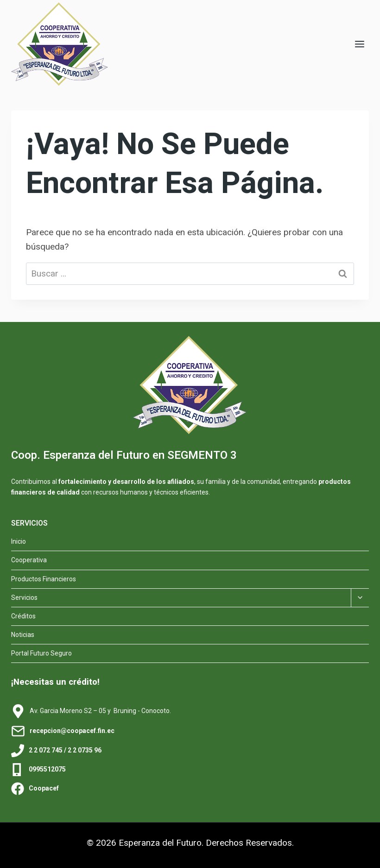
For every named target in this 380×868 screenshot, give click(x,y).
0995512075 (47, 769)
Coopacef (44, 788)
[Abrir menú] (359, 44)
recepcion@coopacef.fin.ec (72, 731)
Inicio (19, 541)
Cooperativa (29, 560)
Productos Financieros (44, 579)
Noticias (23, 635)
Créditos (23, 616)
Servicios (24, 598)
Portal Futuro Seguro (41, 653)
